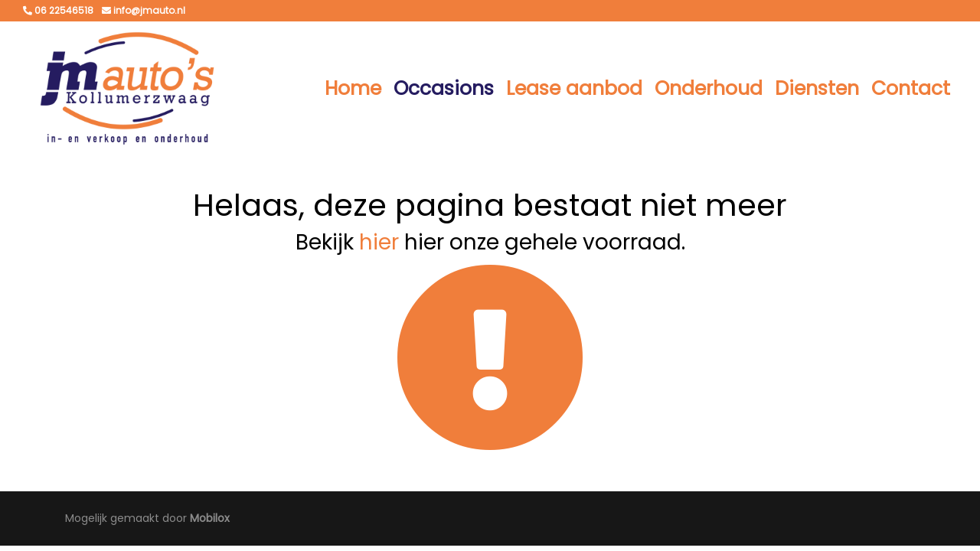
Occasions (444, 88)
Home (353, 88)
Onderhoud (709, 88)
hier (379, 242)
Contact (911, 88)
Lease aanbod (574, 88)
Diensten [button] (817, 88)
